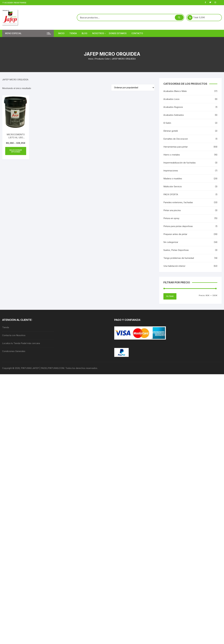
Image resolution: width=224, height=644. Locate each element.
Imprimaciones (171, 171)
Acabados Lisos (171, 99)
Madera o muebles (173, 179)
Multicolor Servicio (173, 186)
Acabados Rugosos (173, 107)
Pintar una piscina (172, 210)
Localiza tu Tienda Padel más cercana (21, 343)
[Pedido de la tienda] (133, 88)
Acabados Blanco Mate (175, 91)
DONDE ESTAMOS (118, 33)
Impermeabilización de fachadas (180, 163)
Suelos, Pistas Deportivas (176, 250)
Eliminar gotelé (171, 131)
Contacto (137, 33)
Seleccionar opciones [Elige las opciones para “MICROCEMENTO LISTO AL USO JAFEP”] (16, 151)
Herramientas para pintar (176, 147)
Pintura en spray (171, 218)
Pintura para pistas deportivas (178, 226)
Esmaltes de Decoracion (176, 139)
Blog (85, 33)
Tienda (73, 33)
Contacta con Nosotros (14, 335)
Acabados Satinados (174, 115)
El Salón (167, 123)
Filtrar (170, 296)
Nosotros (99, 33)
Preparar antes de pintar (175, 234)
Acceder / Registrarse (14, 3)
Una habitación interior (174, 266)
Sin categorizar (171, 242)
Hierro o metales (172, 155)
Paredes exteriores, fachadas (178, 202)
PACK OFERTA (171, 194)
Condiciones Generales (14, 351)
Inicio (61, 33)
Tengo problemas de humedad (179, 258)
